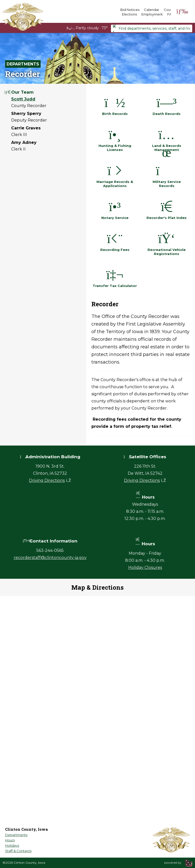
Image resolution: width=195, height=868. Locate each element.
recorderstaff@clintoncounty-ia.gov (50, 558)
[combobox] (152, 28)
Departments (23, 64)
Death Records (167, 105)
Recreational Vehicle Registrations (167, 243)
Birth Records (115, 105)
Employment (152, 14)
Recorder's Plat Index (167, 209)
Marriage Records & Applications (115, 175)
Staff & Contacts (18, 851)
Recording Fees (115, 241)
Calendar (152, 10)
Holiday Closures (145, 567)
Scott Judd (23, 99)
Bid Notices (130, 10)
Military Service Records (167, 175)
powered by (178, 863)
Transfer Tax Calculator (115, 277)
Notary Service (115, 209)
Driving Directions (50, 480)
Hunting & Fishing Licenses (115, 139)
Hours (10, 840)
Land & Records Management (167, 139)
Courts (169, 10)
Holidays (12, 845)
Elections (129, 14)
